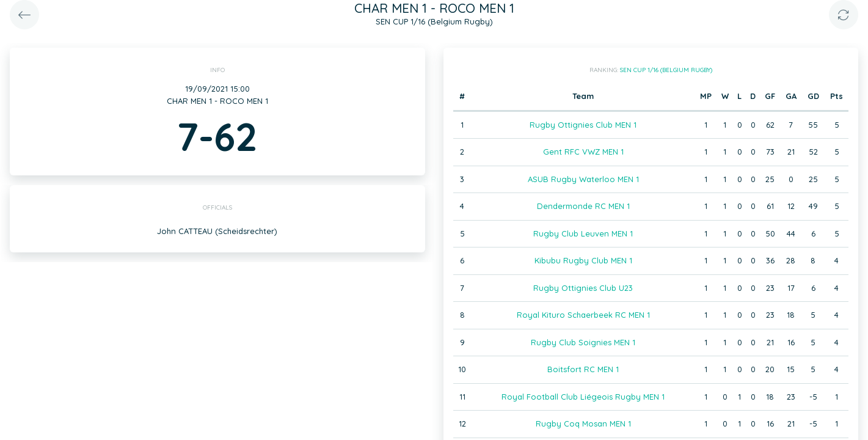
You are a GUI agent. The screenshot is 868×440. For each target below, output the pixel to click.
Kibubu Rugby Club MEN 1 (583, 260)
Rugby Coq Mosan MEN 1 (583, 424)
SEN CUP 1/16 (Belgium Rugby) (666, 70)
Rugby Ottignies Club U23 (583, 288)
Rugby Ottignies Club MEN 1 (583, 125)
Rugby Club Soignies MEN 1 (583, 342)
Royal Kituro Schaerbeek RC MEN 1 (583, 315)
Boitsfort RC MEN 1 (583, 369)
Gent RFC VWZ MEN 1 (583, 152)
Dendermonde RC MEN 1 (583, 206)
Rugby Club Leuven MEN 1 (583, 233)
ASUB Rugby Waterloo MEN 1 (583, 179)
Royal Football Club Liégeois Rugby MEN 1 (583, 397)
